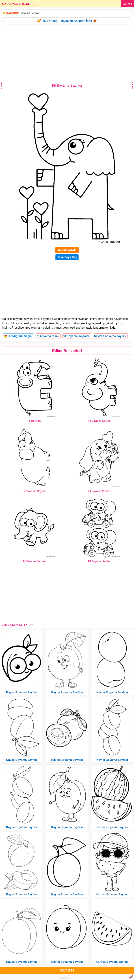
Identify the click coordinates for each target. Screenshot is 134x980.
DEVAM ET (67, 970)
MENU (128, 4)
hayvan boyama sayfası (110, 336)
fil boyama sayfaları (77, 336)
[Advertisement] (67, 53)
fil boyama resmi (48, 336)
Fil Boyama (34, 421)
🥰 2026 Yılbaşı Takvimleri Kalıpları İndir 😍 (67, 21)
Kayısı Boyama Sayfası (22, 692)
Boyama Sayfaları (31, 13)
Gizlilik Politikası (67, 978)
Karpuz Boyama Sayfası (112, 827)
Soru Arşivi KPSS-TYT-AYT (18, 625)
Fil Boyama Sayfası (100, 421)
